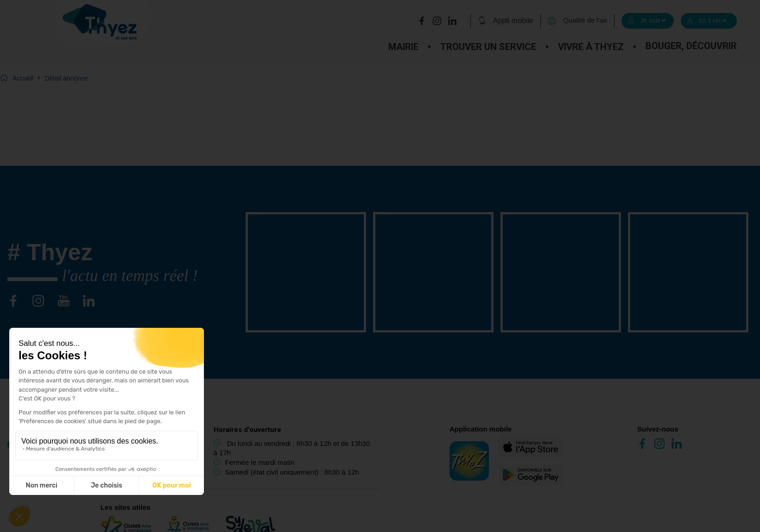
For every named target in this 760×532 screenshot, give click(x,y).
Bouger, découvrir (691, 46)
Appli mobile (506, 20)
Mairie (403, 47)
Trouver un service (488, 47)
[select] (648, 21)
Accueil (23, 78)
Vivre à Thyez (591, 47)
